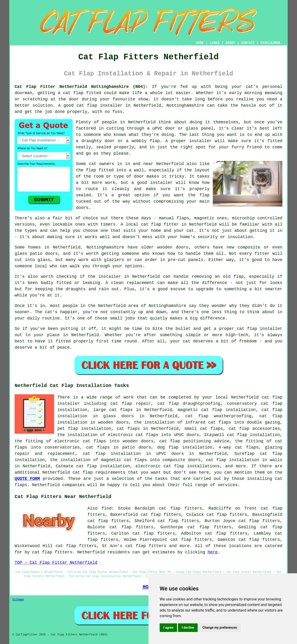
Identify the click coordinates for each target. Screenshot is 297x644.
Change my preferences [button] (220, 628)
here (213, 552)
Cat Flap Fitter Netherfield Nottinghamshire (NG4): (81, 87)
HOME (200, 43)
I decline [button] (188, 628)
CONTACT (248, 43)
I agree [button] (168, 628)
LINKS (214, 43)
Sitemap (18, 600)
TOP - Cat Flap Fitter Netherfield (56, 563)
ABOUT (230, 43)
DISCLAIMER (270, 43)
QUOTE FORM (27, 479)
